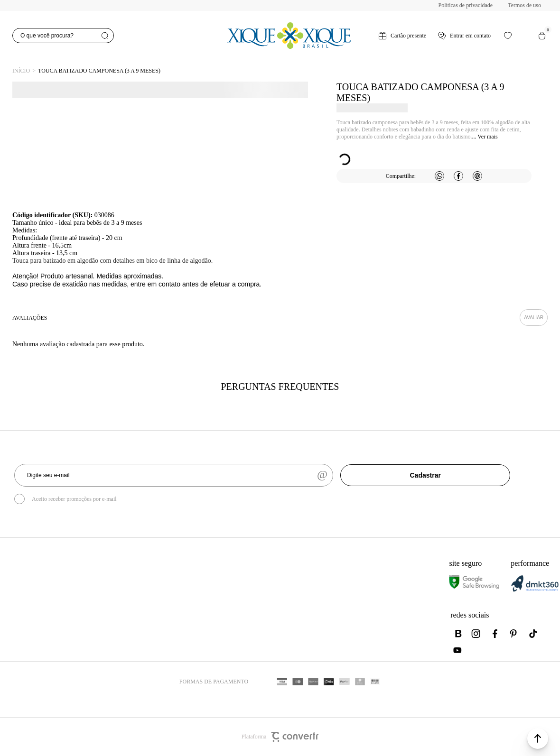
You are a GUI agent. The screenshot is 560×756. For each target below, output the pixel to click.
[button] (538, 738)
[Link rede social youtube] (457, 650)
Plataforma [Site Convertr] (280, 737)
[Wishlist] (508, 36)
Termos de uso (524, 5)
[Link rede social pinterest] (514, 634)
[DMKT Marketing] (535, 590)
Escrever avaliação (534, 318)
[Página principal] (289, 36)
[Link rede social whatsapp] (457, 634)
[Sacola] (542, 36)
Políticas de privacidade (466, 5)
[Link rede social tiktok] (533, 634)
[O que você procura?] (63, 36)
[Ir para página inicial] (21, 71)
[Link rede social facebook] (495, 634)
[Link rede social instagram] (476, 634)
